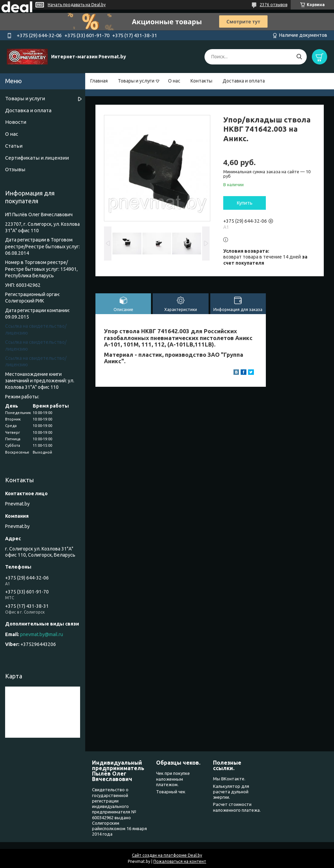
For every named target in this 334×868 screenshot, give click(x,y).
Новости (16, 122)
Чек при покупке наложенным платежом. (173, 779)
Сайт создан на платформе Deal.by (167, 855)
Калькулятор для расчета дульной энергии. (231, 792)
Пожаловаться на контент (180, 861)
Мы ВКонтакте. (229, 779)
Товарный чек (171, 792)
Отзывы (15, 169)
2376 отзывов (274, 5)
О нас (174, 81)
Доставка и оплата (244, 81)
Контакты (201, 81)
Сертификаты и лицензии (37, 158)
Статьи (14, 146)
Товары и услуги (136, 81)
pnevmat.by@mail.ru (42, 634)
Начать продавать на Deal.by (77, 5)
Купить (245, 203)
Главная (99, 81)
